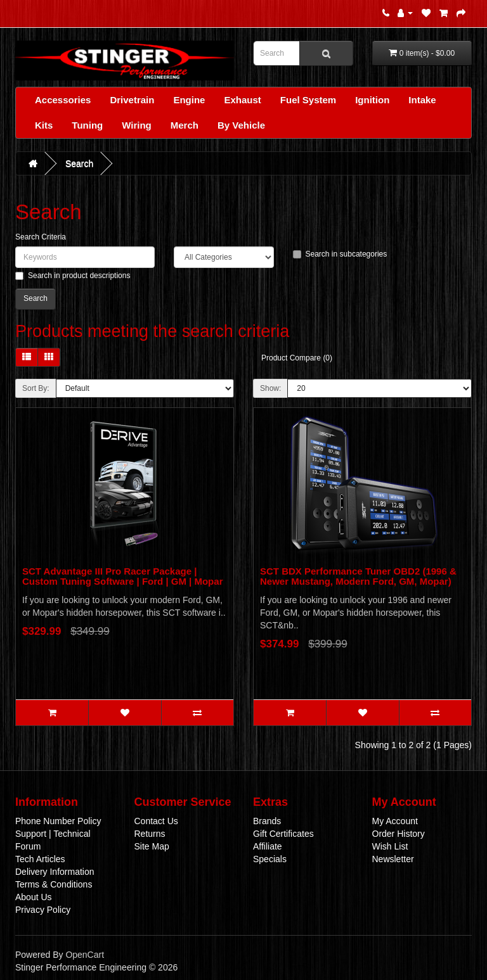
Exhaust (242, 100)
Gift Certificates (283, 834)
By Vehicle (241, 125)
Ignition (372, 100)
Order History (399, 834)
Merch (185, 125)
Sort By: (36, 388)
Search (79, 163)
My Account (395, 821)
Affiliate (268, 846)
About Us (34, 897)
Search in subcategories (340, 254)
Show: (270, 388)
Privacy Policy (43, 910)
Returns (150, 834)
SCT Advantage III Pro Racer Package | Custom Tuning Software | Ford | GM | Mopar (122, 576)
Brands (267, 821)
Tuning (87, 125)
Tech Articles (40, 859)
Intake (422, 100)
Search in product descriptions (73, 276)
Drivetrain (132, 100)
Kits (44, 125)
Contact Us (156, 821)
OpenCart (85, 955)
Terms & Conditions (54, 884)
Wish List (390, 846)
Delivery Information (55, 872)
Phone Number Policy (58, 821)
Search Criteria (41, 237)
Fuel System (308, 100)
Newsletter (393, 859)
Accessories (63, 100)
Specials (270, 859)
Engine (189, 100)
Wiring (137, 125)
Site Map (152, 846)
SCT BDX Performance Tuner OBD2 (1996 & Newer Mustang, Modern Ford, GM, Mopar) (358, 576)
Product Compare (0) (297, 358)
